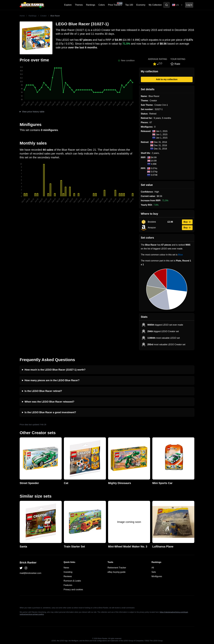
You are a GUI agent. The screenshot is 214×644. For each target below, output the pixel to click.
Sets (154, 572)
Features (68, 585)
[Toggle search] (167, 5)
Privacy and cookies (73, 590)
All (153, 568)
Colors (102, 5)
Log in (189, 5)
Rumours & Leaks (72, 581)
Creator (43, 16)
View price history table (33, 112)
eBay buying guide (117, 572)
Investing (68, 572)
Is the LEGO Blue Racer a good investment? (50, 412)
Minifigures (157, 576)
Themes (79, 5)
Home (22, 16)
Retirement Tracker (117, 568)
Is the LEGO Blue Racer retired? (43, 391)
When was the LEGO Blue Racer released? (49, 402)
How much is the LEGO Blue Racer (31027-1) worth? (55, 370)
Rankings (91, 5)
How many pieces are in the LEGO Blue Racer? (52, 380)
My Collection (155, 5)
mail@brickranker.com (31, 573)
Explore (68, 5)
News (66, 568)
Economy (141, 5)
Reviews (68, 576)
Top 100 (129, 5)
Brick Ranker (28, 563)
